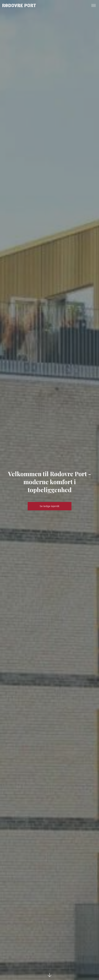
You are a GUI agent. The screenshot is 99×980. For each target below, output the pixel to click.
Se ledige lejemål (49, 506)
